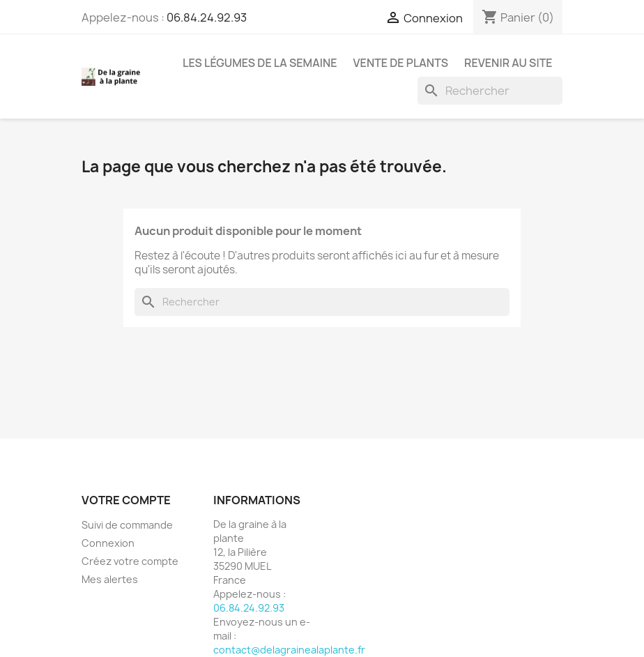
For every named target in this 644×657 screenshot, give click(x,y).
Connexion (108, 543)
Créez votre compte (130, 561)
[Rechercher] (490, 91)
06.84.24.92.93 (207, 17)
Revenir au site (508, 63)
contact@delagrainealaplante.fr (289, 650)
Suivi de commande (127, 525)
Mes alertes (110, 579)
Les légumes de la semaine (260, 63)
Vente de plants (401, 63)
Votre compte (126, 500)
